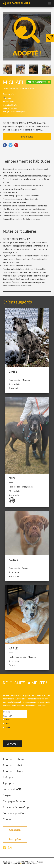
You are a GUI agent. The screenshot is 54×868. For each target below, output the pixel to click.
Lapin (7, 728)
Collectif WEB (31, 864)
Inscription (15, 839)
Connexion (15, 830)
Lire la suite (27, 137)
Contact (8, 819)
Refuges (8, 777)
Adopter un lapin (13, 771)
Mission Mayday (18, 112)
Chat (7, 724)
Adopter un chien (13, 759)
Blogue (7, 795)
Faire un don (12, 789)
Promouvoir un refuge (16, 807)
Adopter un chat (12, 765)
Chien (7, 719)
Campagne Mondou (15, 801)
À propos (8, 783)
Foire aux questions (15, 813)
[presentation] (23, 735)
